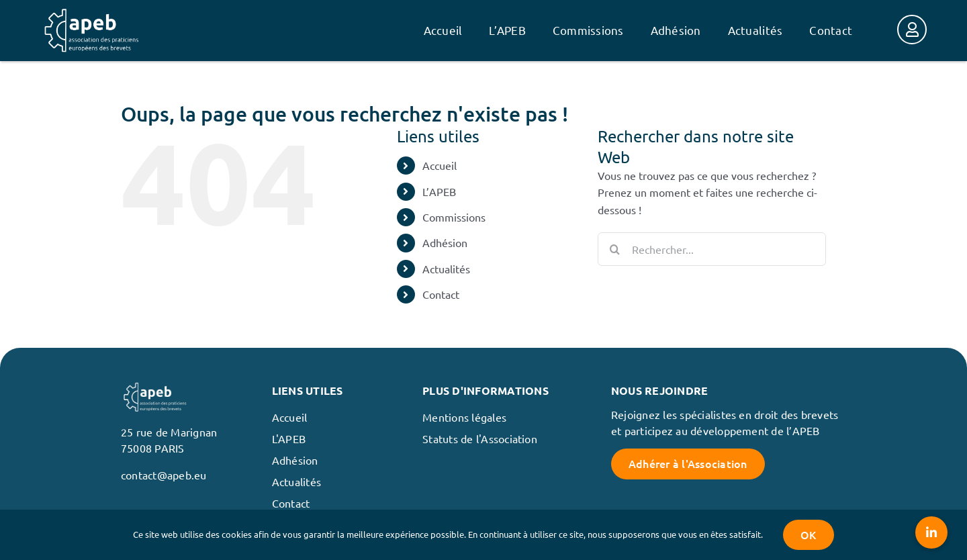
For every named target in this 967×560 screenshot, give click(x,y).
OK (808, 534)
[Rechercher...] (712, 249)
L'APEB (289, 438)
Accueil (440, 165)
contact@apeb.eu (164, 475)
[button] (931, 532)
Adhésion (445, 242)
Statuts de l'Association (480, 438)
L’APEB (439, 191)
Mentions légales (464, 417)
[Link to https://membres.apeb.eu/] (912, 30)
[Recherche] (614, 249)
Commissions (454, 217)
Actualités (446, 269)
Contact (441, 294)
